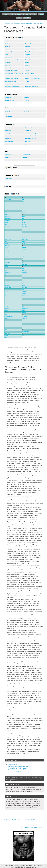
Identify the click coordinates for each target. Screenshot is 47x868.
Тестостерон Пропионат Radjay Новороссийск (27, 23)
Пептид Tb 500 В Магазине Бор (19, 772)
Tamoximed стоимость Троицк (32, 827)
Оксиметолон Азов (14, 764)
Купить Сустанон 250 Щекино (18, 768)
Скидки (41, 14)
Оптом (19, 18)
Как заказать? (16, 14)
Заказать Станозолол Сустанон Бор (20, 770)
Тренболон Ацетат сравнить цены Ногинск (20, 820)
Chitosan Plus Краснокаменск (18, 766)
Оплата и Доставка (30, 14)
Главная (6, 14)
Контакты (27, 18)
